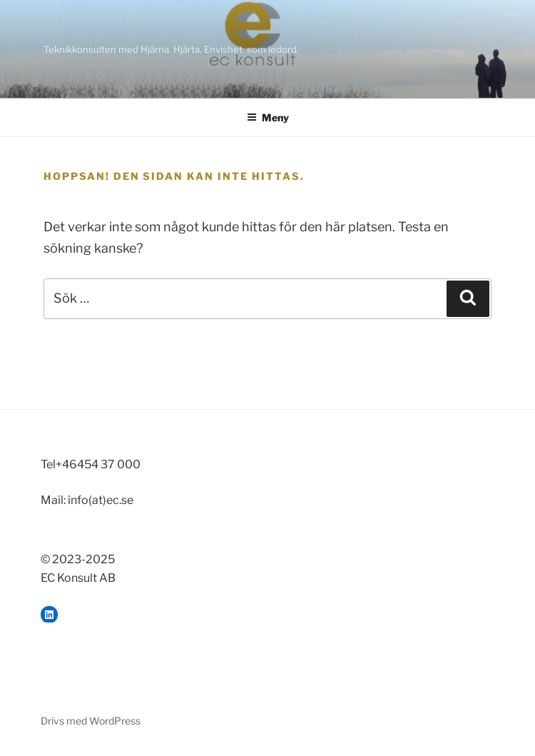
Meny (268, 117)
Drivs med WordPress (91, 721)
